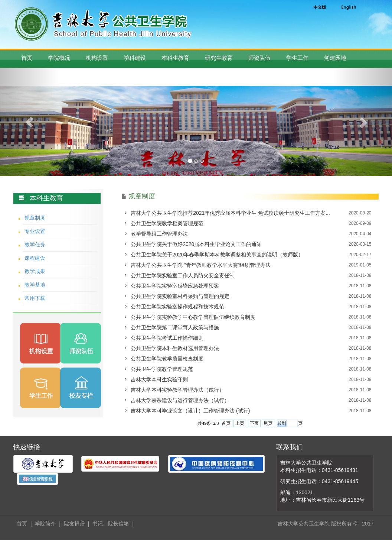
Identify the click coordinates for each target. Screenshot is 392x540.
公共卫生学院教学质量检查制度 (167, 359)
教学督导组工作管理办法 (159, 234)
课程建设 (35, 258)
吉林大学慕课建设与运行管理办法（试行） (180, 400)
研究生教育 (219, 58)
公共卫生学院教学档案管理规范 (167, 223)
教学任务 (35, 245)
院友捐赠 (74, 524)
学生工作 (297, 58)
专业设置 (35, 231)
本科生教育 (175, 58)
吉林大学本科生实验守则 (159, 379)
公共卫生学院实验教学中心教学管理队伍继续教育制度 (193, 317)
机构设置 (97, 58)
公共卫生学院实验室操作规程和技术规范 (177, 307)
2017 (368, 524)
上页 (240, 423)
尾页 (268, 423)
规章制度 (35, 218)
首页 (27, 58)
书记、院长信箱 (111, 524)
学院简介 (45, 524)
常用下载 (35, 298)
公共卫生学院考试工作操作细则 (167, 338)
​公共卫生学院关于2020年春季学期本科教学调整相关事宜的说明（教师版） (217, 255)
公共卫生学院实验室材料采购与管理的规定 (180, 296)
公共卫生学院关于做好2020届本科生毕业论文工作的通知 (196, 244)
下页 (254, 423)
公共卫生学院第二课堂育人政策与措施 (175, 327)
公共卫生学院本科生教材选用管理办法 (175, 348)
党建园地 (335, 58)
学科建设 (135, 58)
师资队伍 (259, 58)
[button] (29, 122)
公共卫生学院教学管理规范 (162, 369)
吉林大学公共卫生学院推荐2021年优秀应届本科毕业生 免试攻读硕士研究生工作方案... (230, 213)
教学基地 (35, 285)
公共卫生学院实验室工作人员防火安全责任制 (183, 275)
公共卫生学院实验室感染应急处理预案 (175, 286)
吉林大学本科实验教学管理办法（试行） (177, 390)
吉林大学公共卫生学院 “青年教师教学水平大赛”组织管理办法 (201, 265)
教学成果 (35, 271)
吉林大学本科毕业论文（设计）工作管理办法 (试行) (190, 411)
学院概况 (59, 58)
